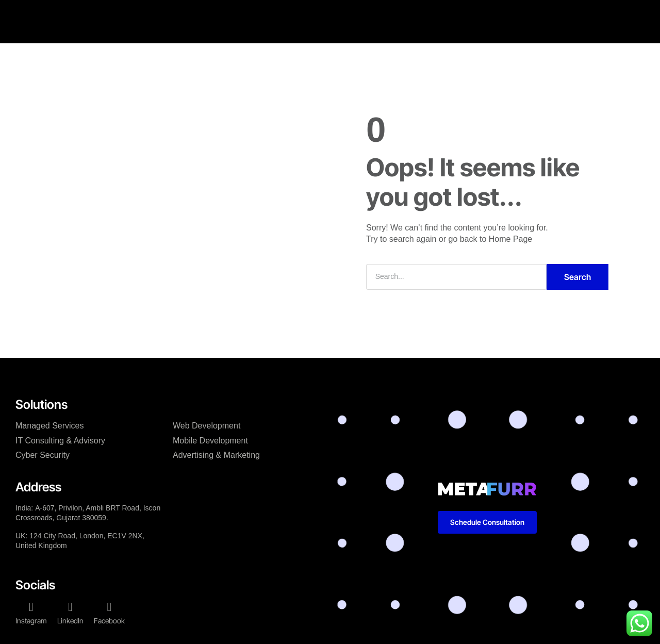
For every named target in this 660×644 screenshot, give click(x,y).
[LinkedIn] (71, 607)
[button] (591, 11)
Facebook (109, 621)
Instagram (31, 621)
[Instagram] (31, 607)
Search (577, 277)
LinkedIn (70, 621)
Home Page (511, 239)
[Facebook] (109, 607)
